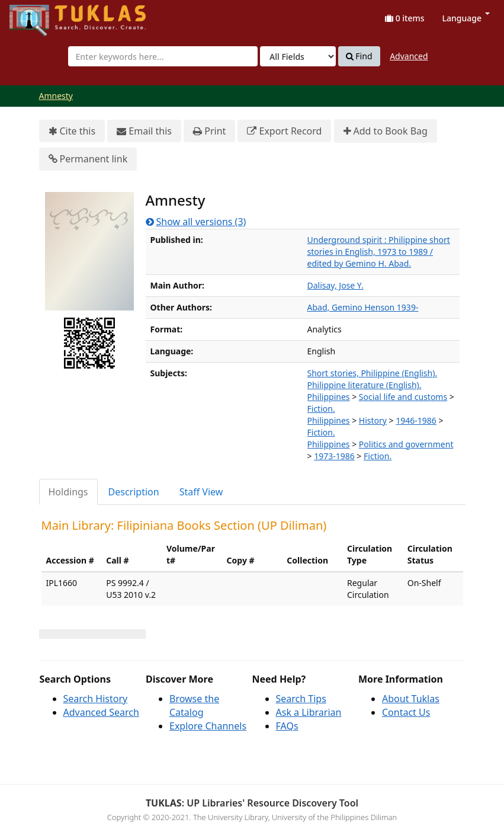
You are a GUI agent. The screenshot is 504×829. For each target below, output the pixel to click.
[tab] (69, 492)
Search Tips (301, 699)
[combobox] (163, 56)
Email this (144, 131)
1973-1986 (334, 456)
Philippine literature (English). (365, 385)
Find (359, 56)
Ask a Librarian (309, 712)
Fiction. (321, 409)
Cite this (72, 131)
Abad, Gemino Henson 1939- (363, 307)
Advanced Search (101, 712)
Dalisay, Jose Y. (336, 285)
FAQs (287, 726)
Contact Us (406, 712)
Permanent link (88, 159)
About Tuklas (411, 699)
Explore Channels (208, 726)
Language (466, 18)
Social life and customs (403, 397)
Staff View (201, 492)
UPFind (38, 15)
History (373, 420)
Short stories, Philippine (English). (373, 373)
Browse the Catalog (194, 705)
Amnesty (56, 96)
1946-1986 (416, 420)
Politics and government (406, 444)
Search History (96, 699)
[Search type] (298, 56)
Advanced (409, 56)
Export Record (284, 131)
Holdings (68, 492)
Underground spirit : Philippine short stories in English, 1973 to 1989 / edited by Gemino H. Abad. (379, 252)
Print (209, 131)
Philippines (329, 397)
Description (134, 492)
